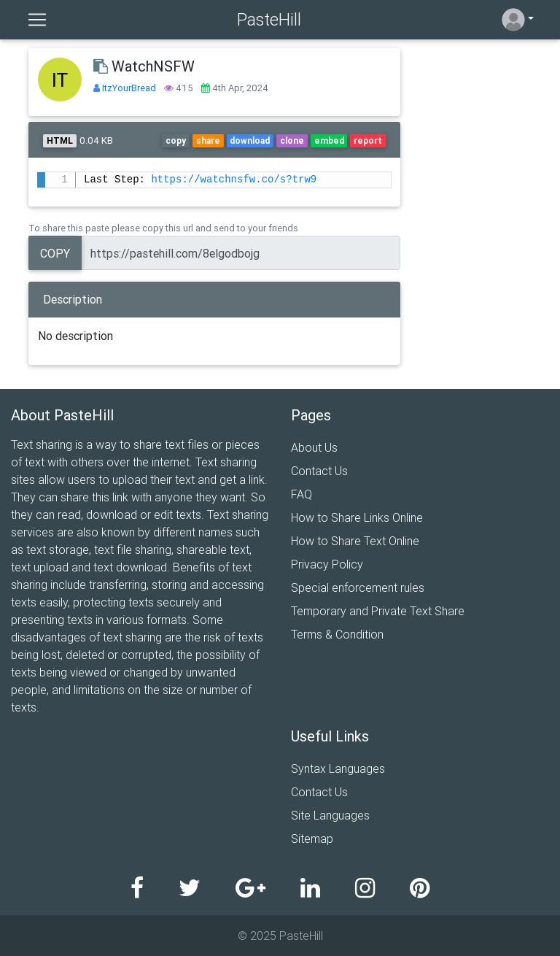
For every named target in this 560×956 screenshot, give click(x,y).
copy (176, 140)
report (368, 140)
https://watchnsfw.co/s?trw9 (234, 180)
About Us (314, 447)
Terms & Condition (337, 634)
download (250, 140)
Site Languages (330, 815)
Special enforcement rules (358, 587)
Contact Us (319, 471)
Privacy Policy (327, 564)
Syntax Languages (338, 768)
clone (292, 140)
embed (329, 140)
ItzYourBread (130, 88)
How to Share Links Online (357, 517)
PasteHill (269, 19)
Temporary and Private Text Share (378, 611)
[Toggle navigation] (37, 20)
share (208, 140)
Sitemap (312, 839)
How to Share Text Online (355, 541)
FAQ (302, 494)
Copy (55, 253)
